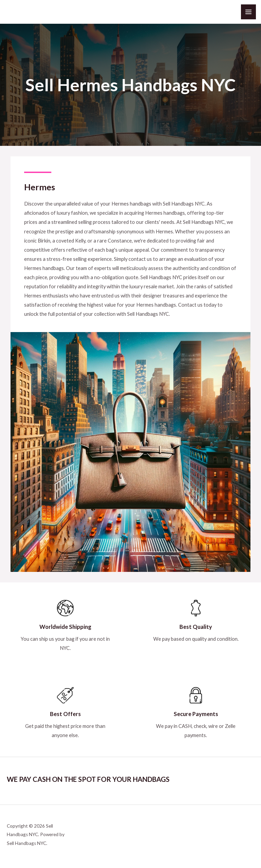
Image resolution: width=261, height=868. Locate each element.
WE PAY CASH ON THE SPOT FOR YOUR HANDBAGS (88, 779)
